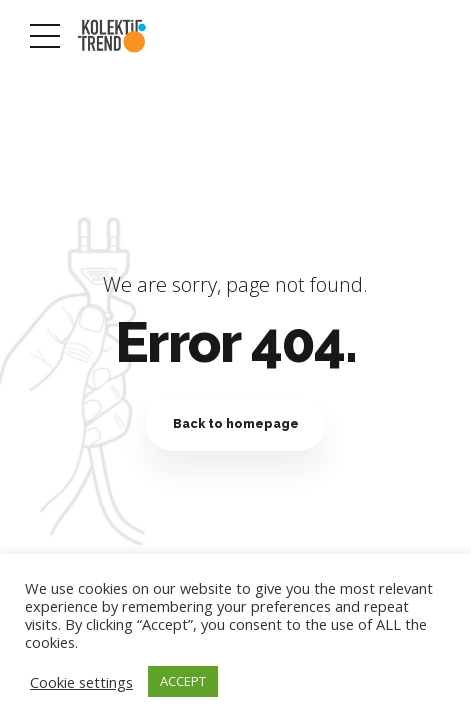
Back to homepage (236, 423)
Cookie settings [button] (81, 682)
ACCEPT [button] (183, 681)
